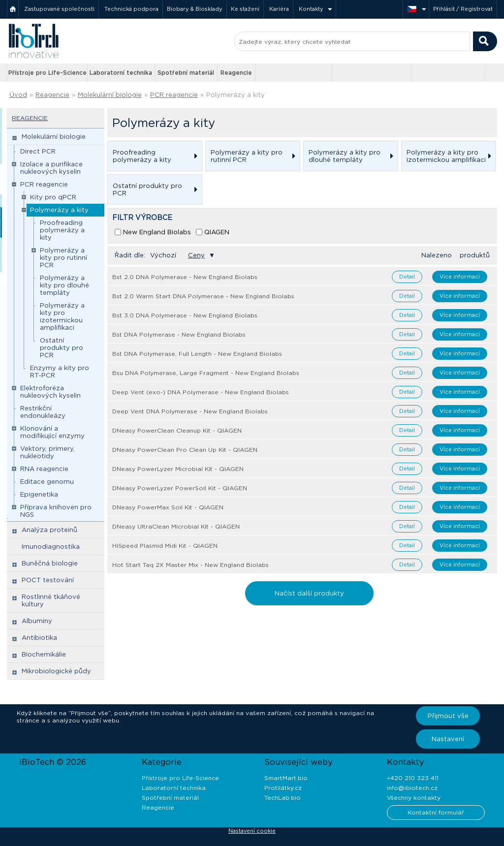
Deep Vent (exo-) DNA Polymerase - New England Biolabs (201, 392)
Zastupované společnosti (59, 9)
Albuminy (37, 621)
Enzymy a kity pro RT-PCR (60, 372)
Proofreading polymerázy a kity (62, 230)
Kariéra (279, 9)
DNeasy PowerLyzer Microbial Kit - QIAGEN (178, 469)
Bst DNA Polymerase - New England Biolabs (179, 334)
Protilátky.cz (283, 788)
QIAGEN (217, 232)
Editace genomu (47, 482)
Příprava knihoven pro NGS (56, 511)
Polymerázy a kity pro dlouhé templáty (64, 285)
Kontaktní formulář (436, 812)
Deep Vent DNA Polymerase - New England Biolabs (190, 411)
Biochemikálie (44, 654)
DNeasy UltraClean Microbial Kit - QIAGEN (176, 526)
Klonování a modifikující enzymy (52, 432)
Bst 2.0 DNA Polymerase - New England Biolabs (185, 277)
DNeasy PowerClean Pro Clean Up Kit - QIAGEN (185, 450)
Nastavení (448, 739)
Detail (407, 277)
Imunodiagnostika (51, 547)
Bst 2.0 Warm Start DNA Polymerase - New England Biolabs (203, 296)
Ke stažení (245, 9)
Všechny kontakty (414, 798)
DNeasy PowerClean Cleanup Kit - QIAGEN (177, 430)
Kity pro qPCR (53, 197)
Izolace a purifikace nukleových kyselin (51, 168)
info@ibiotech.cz (412, 788)
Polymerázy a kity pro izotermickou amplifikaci (62, 316)
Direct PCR (38, 151)
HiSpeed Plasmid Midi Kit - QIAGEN (165, 546)
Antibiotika (39, 638)
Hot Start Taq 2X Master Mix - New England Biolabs (190, 565)
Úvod (18, 95)
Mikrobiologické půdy (56, 671)
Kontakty (311, 9)
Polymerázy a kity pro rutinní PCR (63, 258)
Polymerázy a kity (236, 95)
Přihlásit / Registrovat (463, 9)
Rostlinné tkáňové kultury (51, 600)
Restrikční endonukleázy (43, 412)
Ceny (196, 255)
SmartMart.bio (286, 778)
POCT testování (48, 580)
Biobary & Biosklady (195, 9)
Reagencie (236, 73)
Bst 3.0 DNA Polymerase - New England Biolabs (185, 315)
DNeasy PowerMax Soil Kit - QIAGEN (168, 507)
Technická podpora (131, 9)
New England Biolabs (157, 232)
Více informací (460, 277)
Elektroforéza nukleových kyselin (50, 392)
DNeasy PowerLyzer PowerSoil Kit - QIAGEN (180, 488)
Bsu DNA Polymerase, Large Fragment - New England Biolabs (206, 373)
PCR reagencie (174, 95)
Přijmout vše (448, 716)
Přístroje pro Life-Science (47, 73)
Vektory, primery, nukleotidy (47, 452)
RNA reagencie (44, 469)
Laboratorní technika (121, 73)
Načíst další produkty (309, 593)
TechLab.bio (283, 798)
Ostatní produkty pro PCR (62, 348)
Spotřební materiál (186, 73)
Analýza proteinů (49, 530)
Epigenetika (39, 494)
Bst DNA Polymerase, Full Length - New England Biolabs (197, 354)
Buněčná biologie (50, 563)
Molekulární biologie (110, 95)
